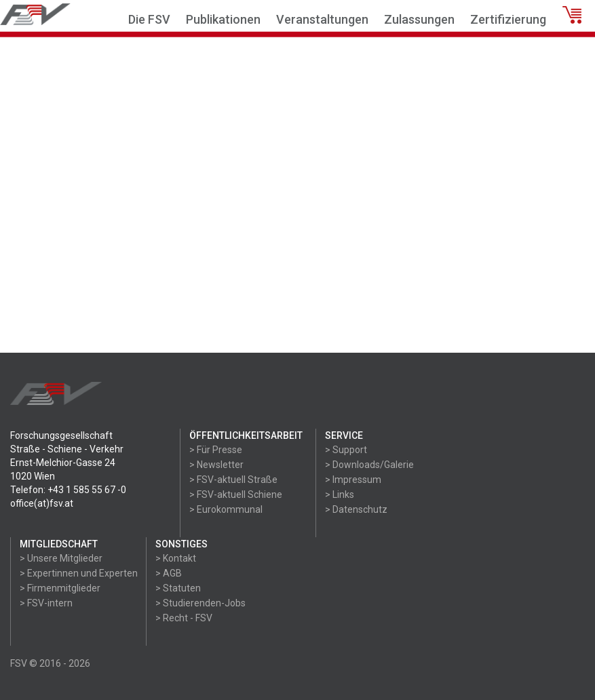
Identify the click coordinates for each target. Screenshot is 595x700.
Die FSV (149, 19)
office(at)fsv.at (42, 503)
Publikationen (223, 19)
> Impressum (353, 480)
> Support (346, 450)
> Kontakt (176, 558)
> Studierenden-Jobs (200, 603)
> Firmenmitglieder (60, 588)
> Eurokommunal (226, 509)
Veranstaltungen (322, 19)
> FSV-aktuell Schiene (236, 494)
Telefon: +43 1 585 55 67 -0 (68, 490)
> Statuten (178, 588)
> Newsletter (216, 465)
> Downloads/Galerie (369, 465)
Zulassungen (419, 19)
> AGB (169, 573)
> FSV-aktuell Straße (233, 480)
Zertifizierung (508, 19)
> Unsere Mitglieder (61, 558)
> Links (340, 494)
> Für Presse (216, 450)
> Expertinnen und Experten (79, 573)
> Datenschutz (356, 509)
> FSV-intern (46, 603)
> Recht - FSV (184, 618)
